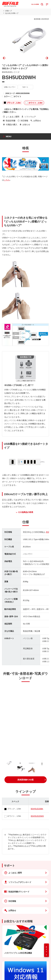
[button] (26, 780)
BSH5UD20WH (37, 816)
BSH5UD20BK (37, 809)
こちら (7, 180)
